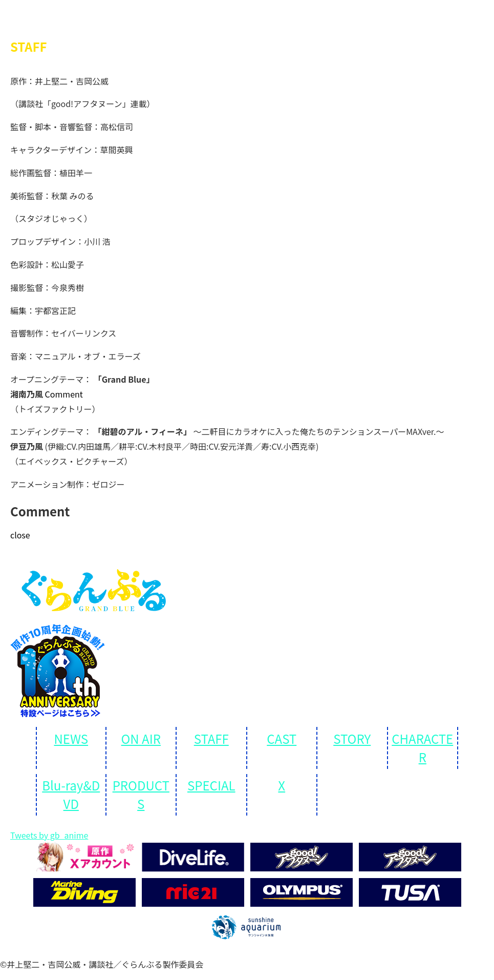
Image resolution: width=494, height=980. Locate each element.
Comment (64, 394)
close (20, 535)
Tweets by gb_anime (49, 835)
